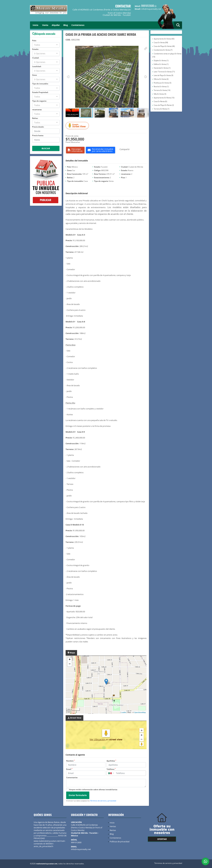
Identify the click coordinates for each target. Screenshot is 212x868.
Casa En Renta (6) (160, 101)
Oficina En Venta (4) (161, 79)
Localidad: (37, 66)
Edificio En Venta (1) (161, 64)
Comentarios (72, 777)
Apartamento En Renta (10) (164, 98)
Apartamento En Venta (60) (164, 39)
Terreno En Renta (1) (162, 109)
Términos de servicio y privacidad (103, 801)
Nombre (70, 761)
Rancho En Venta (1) (161, 87)
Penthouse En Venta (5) (163, 83)
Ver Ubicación (98, 739)
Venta (45, 25)
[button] (146, 48)
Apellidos (111, 761)
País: (34, 41)
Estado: (35, 49)
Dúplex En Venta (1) (161, 60)
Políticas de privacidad (120, 842)
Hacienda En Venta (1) (162, 68)
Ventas (113, 826)
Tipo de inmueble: (40, 84)
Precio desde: (38, 127)
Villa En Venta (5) (160, 94)
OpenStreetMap (140, 712)
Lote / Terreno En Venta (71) (164, 72)
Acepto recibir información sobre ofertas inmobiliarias (93, 790)
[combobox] (46, 45)
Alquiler (56, 25)
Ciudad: (36, 58)
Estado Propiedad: (40, 92)
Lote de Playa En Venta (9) (163, 75)
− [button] (70, 664)
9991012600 (148, 6)
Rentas (113, 830)
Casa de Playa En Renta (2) (164, 105)
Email (69, 769)
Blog (66, 25)
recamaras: (37, 110)
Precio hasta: (38, 135)
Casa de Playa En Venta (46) (164, 46)
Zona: (35, 75)
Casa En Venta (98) (161, 42)
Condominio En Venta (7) (163, 50)
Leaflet (124, 712)
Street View (78, 126)
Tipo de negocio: (39, 101)
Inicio (35, 25)
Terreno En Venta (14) (162, 90)
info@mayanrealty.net (81, 849)
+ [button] (70, 660)
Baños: (35, 118)
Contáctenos (78, 25)
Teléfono (111, 769)
